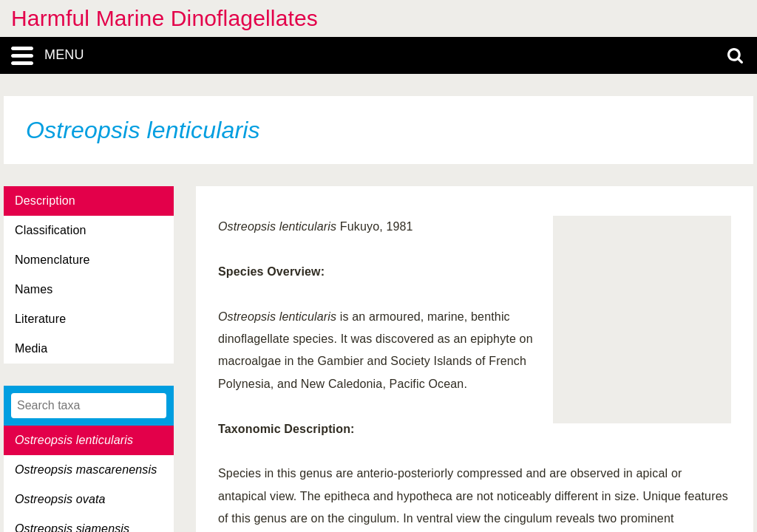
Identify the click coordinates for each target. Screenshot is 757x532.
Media (31, 348)
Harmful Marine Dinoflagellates (164, 18)
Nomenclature (52, 260)
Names (34, 289)
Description (45, 201)
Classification (51, 230)
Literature (40, 319)
